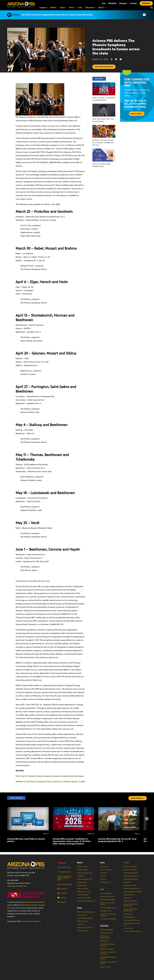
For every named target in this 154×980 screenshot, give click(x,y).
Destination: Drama (84, 892)
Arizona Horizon (106, 870)
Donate (62, 863)
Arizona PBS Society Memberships (130, 910)
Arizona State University (35, 902)
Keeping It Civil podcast (85, 928)
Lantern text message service (107, 904)
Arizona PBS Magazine (131, 873)
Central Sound (82, 915)
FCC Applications (64, 872)
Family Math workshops (108, 919)
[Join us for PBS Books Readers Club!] (104, 150)
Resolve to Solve (82, 870)
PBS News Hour (106, 882)
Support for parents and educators (108, 953)
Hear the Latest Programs (86, 912)
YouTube (62, 898)
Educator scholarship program (107, 945)
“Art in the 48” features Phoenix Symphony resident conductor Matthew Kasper (50, 776)
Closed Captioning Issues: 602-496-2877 (65, 878)
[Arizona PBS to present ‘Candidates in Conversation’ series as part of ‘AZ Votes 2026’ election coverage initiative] (73, 808)
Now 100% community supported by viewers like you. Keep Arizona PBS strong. (57, 15)
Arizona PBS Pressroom (131, 876)
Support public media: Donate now (131, 905)
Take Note (80, 924)
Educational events (107, 933)
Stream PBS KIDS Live (107, 897)
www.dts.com (68, 729)
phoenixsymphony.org (49, 657)
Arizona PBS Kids (106, 893)
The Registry (104, 941)
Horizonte (104, 873)
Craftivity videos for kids (108, 908)
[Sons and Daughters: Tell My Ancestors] (104, 105)
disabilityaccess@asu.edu (17, 886)
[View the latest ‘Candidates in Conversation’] (104, 84)
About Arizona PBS (130, 870)
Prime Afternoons (83, 895)
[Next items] (147, 819)
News (103, 863)
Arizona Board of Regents (31, 921)
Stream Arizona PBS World (86, 901)
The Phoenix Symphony (85, 918)
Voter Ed (103, 879)
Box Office (127, 882)
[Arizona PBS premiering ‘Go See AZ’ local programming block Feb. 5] (119, 808)
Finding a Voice (82, 931)
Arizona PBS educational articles (108, 958)
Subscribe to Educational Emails (108, 963)
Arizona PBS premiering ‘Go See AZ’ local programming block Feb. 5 (117, 840)
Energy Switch (82, 882)
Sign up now (137, 114)
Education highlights (107, 930)
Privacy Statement (64, 884)
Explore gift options (130, 901)
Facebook (62, 889)
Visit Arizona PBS (129, 895)
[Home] (21, 5)
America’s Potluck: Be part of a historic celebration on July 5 (103, 143)
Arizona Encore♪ (83, 921)
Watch (80, 863)
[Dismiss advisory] (144, 15)
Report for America (107, 949)
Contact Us (127, 898)
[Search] (151, 8)
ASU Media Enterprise (30, 905)
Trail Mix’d (80, 876)
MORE (138, 798)
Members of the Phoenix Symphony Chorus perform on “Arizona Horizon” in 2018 (50, 781)
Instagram (62, 893)
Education (104, 926)
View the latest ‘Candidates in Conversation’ (104, 99)
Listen (79, 908)
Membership (128, 914)
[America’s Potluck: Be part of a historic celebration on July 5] (104, 126)
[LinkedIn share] (117, 59)
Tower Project (128, 928)
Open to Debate (82, 889)
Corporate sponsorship (131, 920)
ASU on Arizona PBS (84, 898)
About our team (106, 967)
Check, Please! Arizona (85, 873)
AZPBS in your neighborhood (105, 937)
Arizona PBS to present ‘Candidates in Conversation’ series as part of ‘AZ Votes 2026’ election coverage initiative (72, 841)
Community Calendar (131, 879)
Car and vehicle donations (132, 931)
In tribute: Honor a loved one (132, 924)
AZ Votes (103, 876)
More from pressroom (104, 67)
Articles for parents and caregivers (108, 915)
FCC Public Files (64, 867)
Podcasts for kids (106, 911)
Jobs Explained (82, 885)
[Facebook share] (113, 59)
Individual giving (129, 917)
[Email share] (122, 59)
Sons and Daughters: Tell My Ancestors (103, 120)
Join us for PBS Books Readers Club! (101, 165)
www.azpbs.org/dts (24, 199)
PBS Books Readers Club (131, 889)
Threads (62, 902)
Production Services (130, 885)
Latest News (104, 867)
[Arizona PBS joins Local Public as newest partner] (28, 808)
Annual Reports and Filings (132, 892)
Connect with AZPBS (130, 867)
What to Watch (82, 867)
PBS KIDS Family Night (108, 900)
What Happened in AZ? (85, 879)
